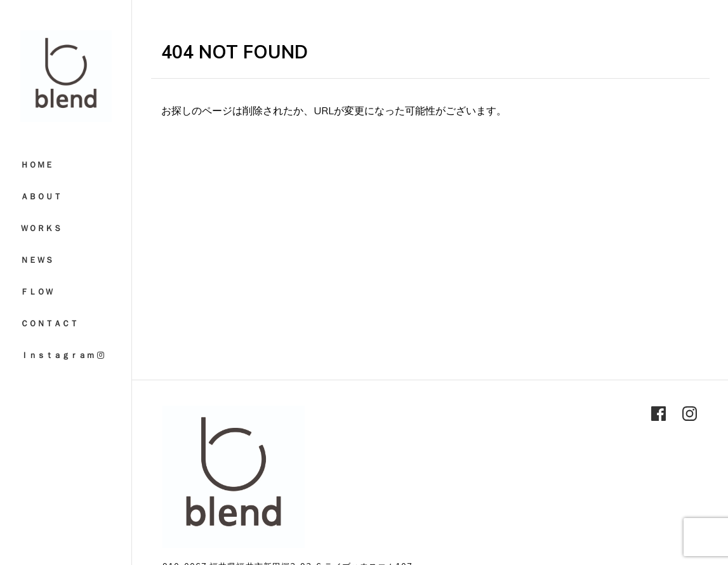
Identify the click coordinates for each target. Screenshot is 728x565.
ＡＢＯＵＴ (41, 196)
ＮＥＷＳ (37, 260)
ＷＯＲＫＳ (41, 228)
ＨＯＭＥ (37, 164)
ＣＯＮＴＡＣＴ (49, 323)
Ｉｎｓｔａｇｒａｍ (62, 355)
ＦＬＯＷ (37, 291)
